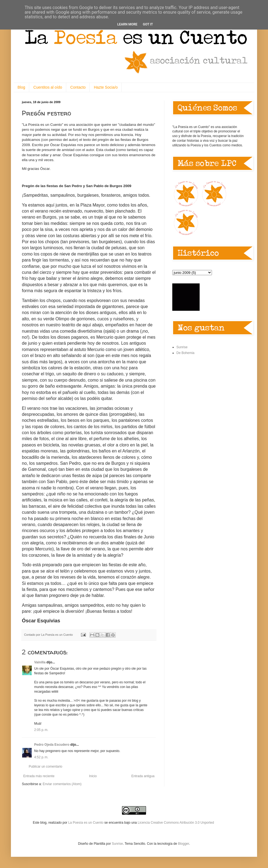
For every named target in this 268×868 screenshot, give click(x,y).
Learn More (127, 24)
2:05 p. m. (41, 730)
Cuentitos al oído (48, 87)
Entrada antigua (143, 776)
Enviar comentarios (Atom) (62, 784)
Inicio (93, 776)
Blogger (184, 844)
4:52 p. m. (41, 757)
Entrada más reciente (39, 776)
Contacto (78, 87)
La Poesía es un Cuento (86, 823)
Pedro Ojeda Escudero (52, 745)
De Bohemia (185, 353)
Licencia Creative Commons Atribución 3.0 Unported (176, 823)
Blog (21, 87)
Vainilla (40, 662)
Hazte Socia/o (106, 87)
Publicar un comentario (46, 767)
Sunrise (182, 347)
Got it (148, 24)
